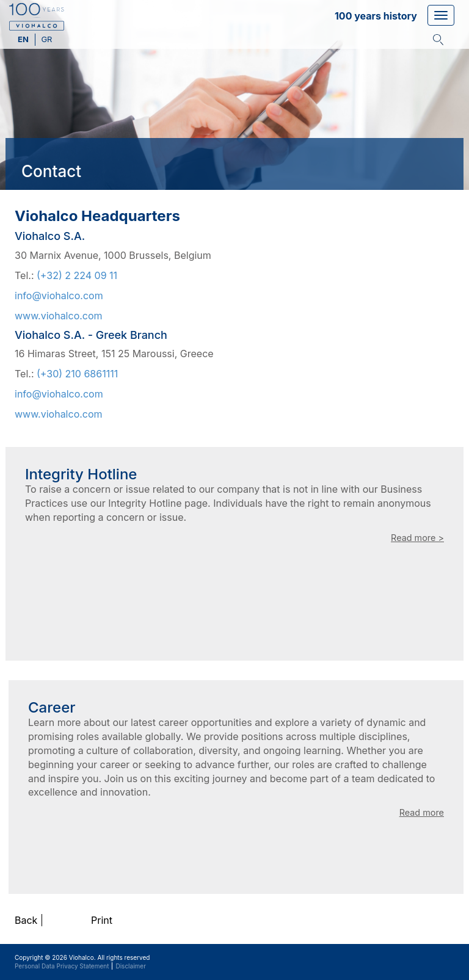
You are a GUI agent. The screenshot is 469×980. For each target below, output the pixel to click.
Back (26, 920)
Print (102, 920)
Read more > (417, 538)
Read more (422, 812)
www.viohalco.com (59, 316)
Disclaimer (130, 966)
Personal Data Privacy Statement (62, 966)
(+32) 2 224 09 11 (77, 275)
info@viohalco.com (59, 296)
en (24, 39)
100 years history (376, 16)
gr (46, 39)
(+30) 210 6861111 (77, 374)
